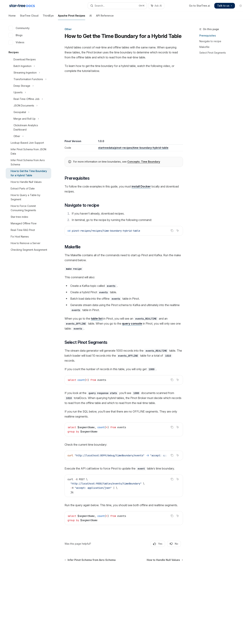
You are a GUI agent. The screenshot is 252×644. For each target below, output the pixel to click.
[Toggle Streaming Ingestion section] (28, 73)
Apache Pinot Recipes (72, 17)
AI (91, 17)
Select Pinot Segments (213, 53)
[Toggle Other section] (28, 136)
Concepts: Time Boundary (144, 162)
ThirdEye (48, 17)
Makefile (204, 47)
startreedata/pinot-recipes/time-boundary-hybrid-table (133, 148)
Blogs (16, 35)
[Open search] (117, 6)
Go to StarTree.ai (200, 6)
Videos (16, 42)
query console (132, 324)
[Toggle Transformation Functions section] (28, 79)
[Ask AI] (178, 231)
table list (97, 319)
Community (19, 28)
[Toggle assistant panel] (156, 6)
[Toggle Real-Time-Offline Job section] (28, 99)
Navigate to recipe (210, 41)
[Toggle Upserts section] (28, 92)
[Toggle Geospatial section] (28, 112)
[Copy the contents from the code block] (172, 231)
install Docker (141, 186)
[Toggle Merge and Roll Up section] (28, 119)
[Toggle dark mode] (241, 6)
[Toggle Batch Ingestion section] (28, 66)
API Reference (105, 17)
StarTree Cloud (29, 17)
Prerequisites (208, 36)
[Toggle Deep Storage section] (28, 86)
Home (12, 17)
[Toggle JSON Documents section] (28, 106)
